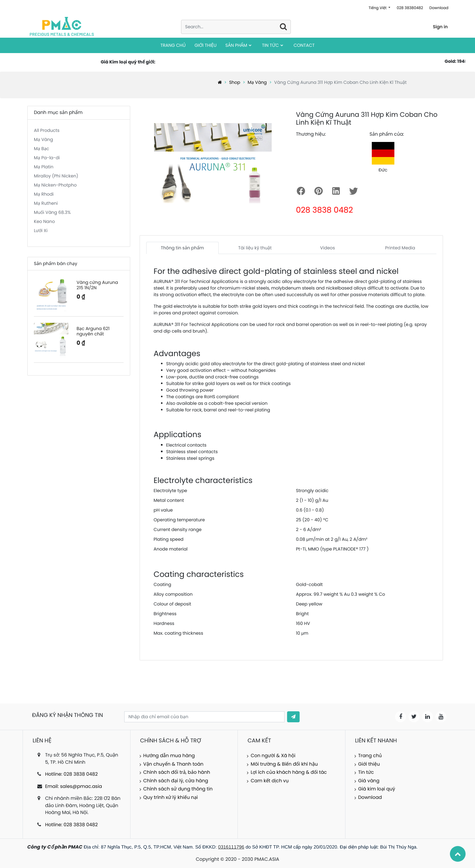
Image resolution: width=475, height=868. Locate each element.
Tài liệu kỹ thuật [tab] (255, 248)
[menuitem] (173, 45)
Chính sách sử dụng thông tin (178, 789)
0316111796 (231, 847)
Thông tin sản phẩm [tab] (182, 248)
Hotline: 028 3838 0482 (72, 774)
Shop (235, 82)
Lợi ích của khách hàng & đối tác (289, 772)
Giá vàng (369, 781)
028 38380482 (410, 8)
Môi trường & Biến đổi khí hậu (284, 764)
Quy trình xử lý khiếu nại (171, 797)
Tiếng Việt (378, 8)
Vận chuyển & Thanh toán (173, 764)
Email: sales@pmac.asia (74, 787)
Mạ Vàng (257, 82)
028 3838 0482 (324, 210)
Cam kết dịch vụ (270, 781)
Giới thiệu (369, 764)
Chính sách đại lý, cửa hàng (176, 781)
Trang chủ (370, 756)
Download (439, 8)
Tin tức (366, 772)
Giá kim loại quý (377, 789)
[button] (293, 717)
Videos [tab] (327, 248)
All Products (47, 130)
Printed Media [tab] (400, 248)
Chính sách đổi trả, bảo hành (177, 772)
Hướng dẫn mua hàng (169, 756)
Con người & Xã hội (273, 756)
